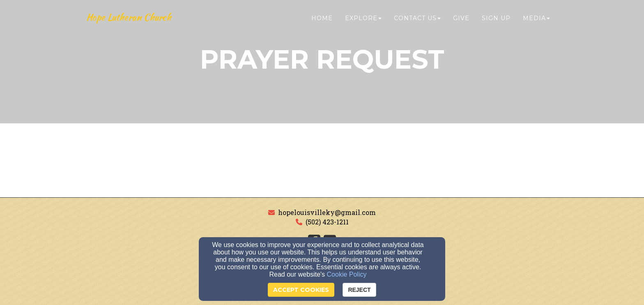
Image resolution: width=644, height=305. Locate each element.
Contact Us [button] (417, 23)
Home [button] (322, 23)
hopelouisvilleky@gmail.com (327, 212)
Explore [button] (363, 23)
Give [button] (461, 23)
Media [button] (536, 23)
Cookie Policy (347, 274)
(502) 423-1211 (327, 222)
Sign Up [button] (496, 23)
